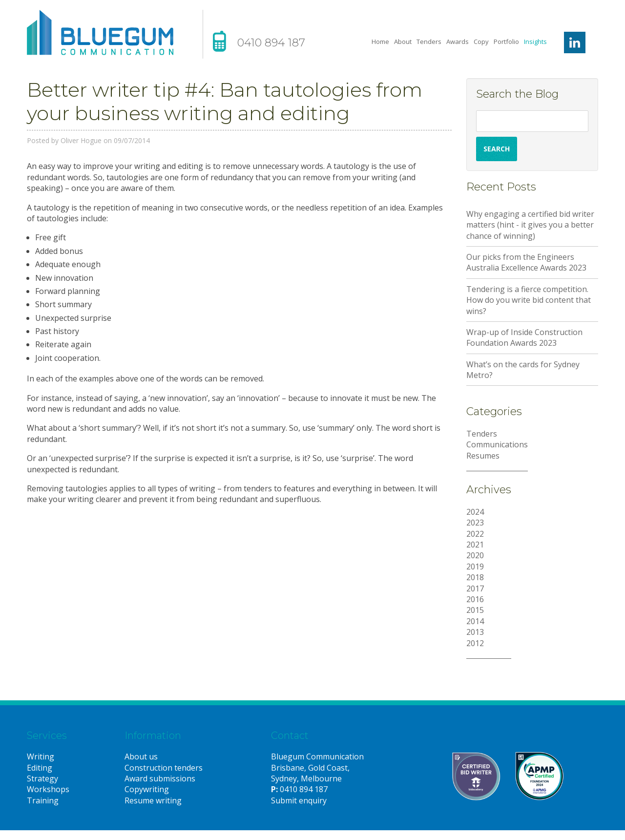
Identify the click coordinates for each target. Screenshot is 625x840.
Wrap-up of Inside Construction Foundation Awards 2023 (524, 337)
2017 (475, 588)
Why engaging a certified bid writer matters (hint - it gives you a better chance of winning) (530, 225)
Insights (535, 42)
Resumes (483, 456)
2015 (475, 610)
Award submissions (160, 778)
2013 (475, 632)
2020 (475, 555)
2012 (475, 643)
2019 (475, 567)
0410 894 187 (271, 43)
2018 (475, 577)
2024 (475, 512)
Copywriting (147, 789)
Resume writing (153, 800)
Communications (497, 444)
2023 (475, 523)
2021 (475, 545)
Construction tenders (164, 768)
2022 (475, 534)
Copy (481, 42)
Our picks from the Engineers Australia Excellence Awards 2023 (526, 262)
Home (380, 42)
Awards (458, 42)
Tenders (429, 42)
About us (141, 756)
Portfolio (506, 42)
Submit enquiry (299, 800)
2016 (475, 599)
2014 (475, 621)
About (403, 42)
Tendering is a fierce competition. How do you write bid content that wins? (529, 300)
